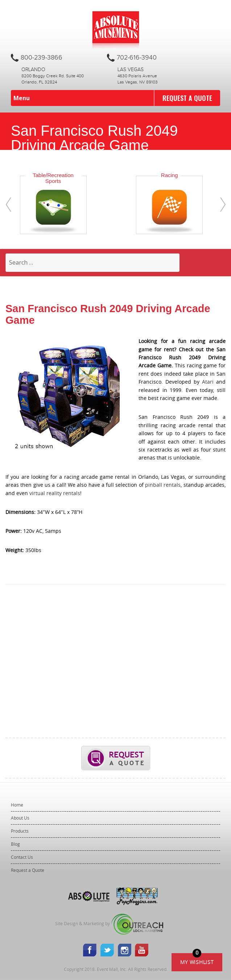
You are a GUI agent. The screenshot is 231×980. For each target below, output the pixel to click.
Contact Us (22, 857)
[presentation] (9, 205)
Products (20, 831)
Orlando (33, 70)
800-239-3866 (42, 58)
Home (17, 805)
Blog (15, 844)
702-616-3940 (137, 58)
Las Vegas (131, 70)
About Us (20, 818)
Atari (208, 382)
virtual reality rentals (55, 493)
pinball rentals (163, 485)
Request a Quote (187, 98)
